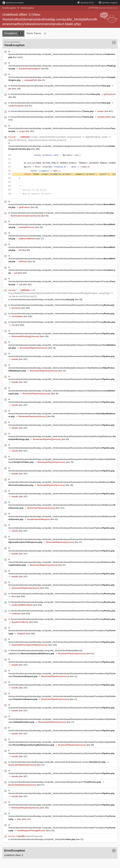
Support (108, 3)
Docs (86, 3)
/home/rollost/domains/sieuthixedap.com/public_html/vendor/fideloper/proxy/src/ (56, 782)
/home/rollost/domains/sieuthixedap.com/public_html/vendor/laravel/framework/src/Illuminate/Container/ (62, 213)
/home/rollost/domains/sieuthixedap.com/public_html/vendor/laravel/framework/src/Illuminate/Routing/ (62, 305)
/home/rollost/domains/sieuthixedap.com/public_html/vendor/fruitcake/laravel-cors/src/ (58, 762)
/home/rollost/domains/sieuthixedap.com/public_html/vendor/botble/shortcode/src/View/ (56, 94)
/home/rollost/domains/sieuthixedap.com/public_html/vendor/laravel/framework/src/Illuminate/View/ (61, 86)
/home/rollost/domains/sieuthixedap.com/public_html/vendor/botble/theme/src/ (52, 111)
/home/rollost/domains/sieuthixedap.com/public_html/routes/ (43, 299)
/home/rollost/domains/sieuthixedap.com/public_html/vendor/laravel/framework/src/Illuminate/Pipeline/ (61, 334)
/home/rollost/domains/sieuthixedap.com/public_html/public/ (43, 839)
